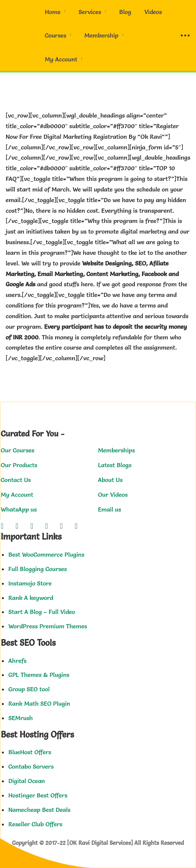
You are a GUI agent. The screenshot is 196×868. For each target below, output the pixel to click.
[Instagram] (32, 526)
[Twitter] (17, 526)
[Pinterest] (76, 526)
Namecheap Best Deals (39, 810)
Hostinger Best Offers (38, 795)
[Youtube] (61, 526)
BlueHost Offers (30, 752)
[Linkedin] (47, 526)
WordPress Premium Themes (48, 626)
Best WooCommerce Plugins (46, 554)
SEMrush (21, 718)
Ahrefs (17, 661)
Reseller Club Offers (35, 824)
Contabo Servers (31, 766)
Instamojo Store (30, 583)
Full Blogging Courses (38, 569)
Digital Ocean (27, 781)
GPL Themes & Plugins (39, 675)
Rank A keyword (31, 598)
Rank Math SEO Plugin (39, 703)
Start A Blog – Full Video (42, 612)
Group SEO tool (29, 689)
